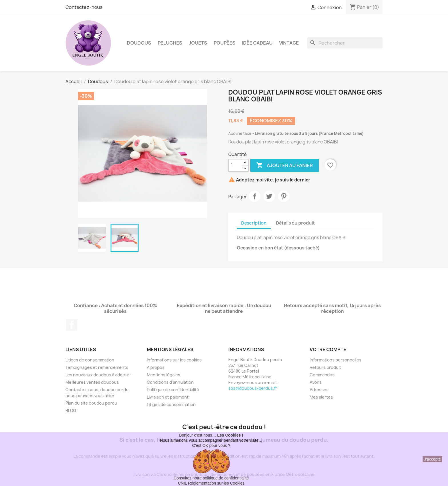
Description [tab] (254, 223)
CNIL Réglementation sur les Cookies (211, 483)
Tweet (269, 196)
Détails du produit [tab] (295, 223)
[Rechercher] (345, 43)
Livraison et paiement (168, 397)
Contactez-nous (84, 7)
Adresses (319, 390)
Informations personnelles (336, 360)
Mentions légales (164, 375)
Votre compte (328, 349)
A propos (156, 367)
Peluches (170, 43)
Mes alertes (321, 397)
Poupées (225, 43)
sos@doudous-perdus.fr (253, 388)
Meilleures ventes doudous (92, 382)
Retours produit (325, 367)
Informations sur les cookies (174, 360)
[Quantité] (235, 165)
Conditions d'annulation (170, 382)
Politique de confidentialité (173, 390)
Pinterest (284, 196)
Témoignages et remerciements (97, 367)
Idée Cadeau (257, 43)
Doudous (139, 43)
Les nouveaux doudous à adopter (98, 375)
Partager (255, 196)
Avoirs (316, 382)
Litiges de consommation (90, 360)
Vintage (289, 43)
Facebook (72, 325)
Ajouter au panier (285, 165)
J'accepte (432, 459)
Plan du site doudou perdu (91, 403)
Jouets (198, 43)
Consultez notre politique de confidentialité (211, 478)
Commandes (322, 375)
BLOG (71, 410)
